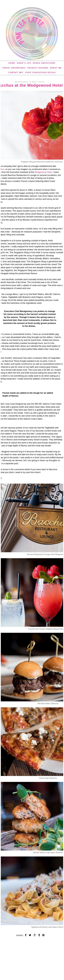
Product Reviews (38, 68)
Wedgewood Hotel (43, 172)
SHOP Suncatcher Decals (41, 73)
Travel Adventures (14, 68)
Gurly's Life (24, 63)
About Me (56, 68)
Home (12, 63)
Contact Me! (16, 73)
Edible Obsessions (44, 63)
